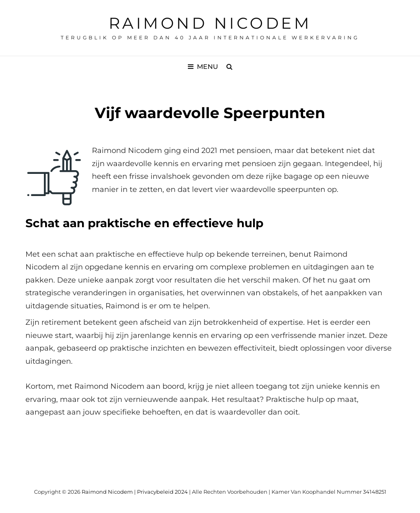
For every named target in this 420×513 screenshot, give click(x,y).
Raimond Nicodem (210, 23)
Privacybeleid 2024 (162, 492)
